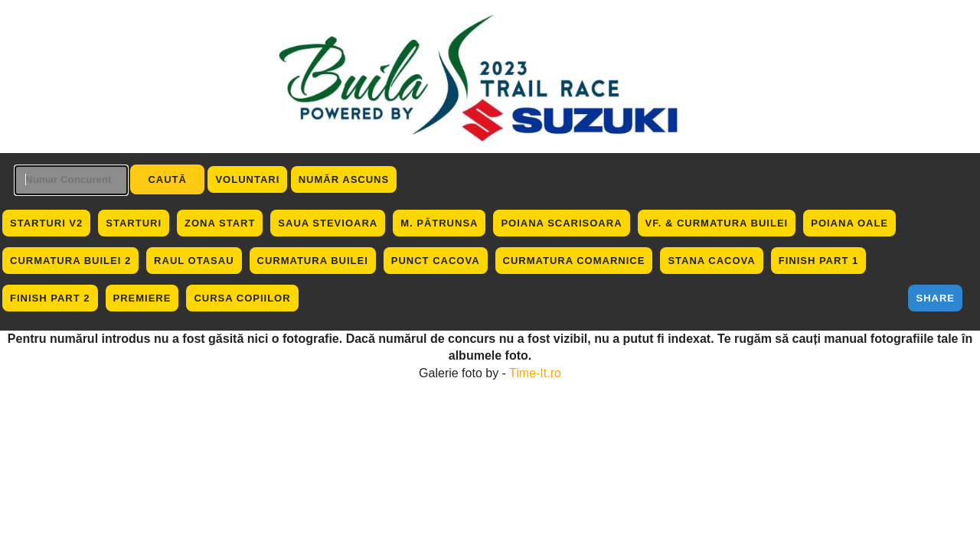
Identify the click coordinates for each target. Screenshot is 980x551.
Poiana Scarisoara (561, 223)
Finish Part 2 (50, 298)
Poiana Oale (849, 223)
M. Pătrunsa (439, 223)
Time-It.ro (535, 373)
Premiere (142, 298)
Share (935, 298)
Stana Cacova (711, 261)
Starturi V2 (46, 223)
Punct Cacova (436, 261)
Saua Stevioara (328, 223)
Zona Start (220, 223)
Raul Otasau (194, 261)
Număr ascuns (344, 179)
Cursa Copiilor (242, 298)
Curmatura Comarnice (574, 261)
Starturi (134, 223)
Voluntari (247, 179)
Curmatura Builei (313, 261)
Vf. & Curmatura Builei (717, 223)
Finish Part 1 (819, 261)
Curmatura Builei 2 (70, 261)
